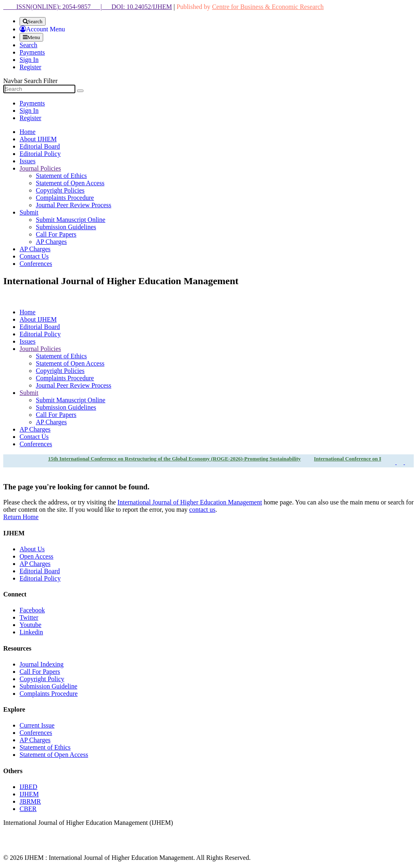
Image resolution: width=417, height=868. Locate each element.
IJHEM (29, 794)
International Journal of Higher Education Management (190, 502)
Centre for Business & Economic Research (268, 7)
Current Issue (37, 725)
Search (29, 45)
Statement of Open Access (70, 183)
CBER (28, 809)
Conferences (36, 264)
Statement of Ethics (61, 176)
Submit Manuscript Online (71, 220)
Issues (27, 161)
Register (30, 67)
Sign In (29, 60)
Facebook (32, 610)
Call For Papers (56, 234)
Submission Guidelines (66, 227)
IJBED (29, 787)
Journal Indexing (42, 664)
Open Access (36, 556)
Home (27, 132)
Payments (32, 52)
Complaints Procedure (65, 198)
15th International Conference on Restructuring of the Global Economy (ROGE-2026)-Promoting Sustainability (174, 459)
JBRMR (30, 801)
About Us (32, 549)
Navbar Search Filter (30, 81)
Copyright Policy (42, 679)
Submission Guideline (48, 686)
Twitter (29, 617)
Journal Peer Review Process (74, 205)
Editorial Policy (40, 154)
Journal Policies (40, 168)
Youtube (31, 625)
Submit (29, 212)
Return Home (21, 517)
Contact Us (34, 256)
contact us (202, 510)
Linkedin (31, 632)
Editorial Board (40, 146)
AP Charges (51, 242)
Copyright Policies (60, 190)
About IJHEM (38, 139)
